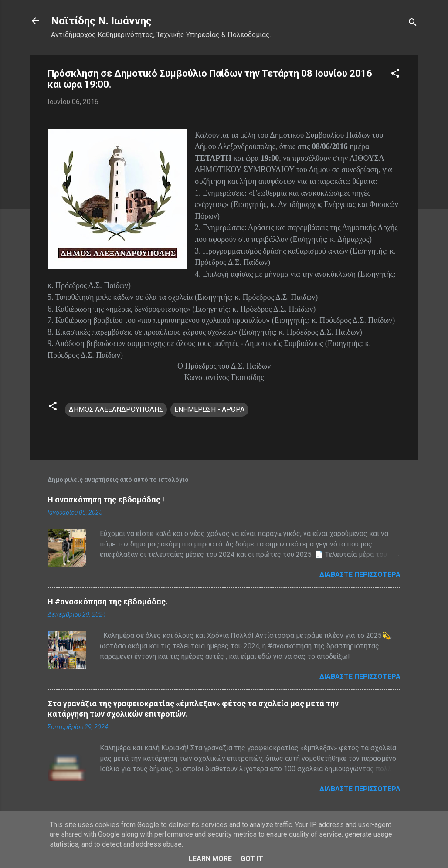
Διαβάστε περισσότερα (360, 575)
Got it (252, 859)
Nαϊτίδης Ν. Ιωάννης (101, 21)
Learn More (210, 859)
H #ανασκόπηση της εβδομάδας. (108, 602)
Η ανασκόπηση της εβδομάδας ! (106, 500)
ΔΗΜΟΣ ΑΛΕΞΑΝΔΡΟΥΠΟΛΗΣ (116, 409)
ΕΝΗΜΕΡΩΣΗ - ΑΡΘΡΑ (209, 409)
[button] (395, 75)
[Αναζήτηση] (413, 24)
